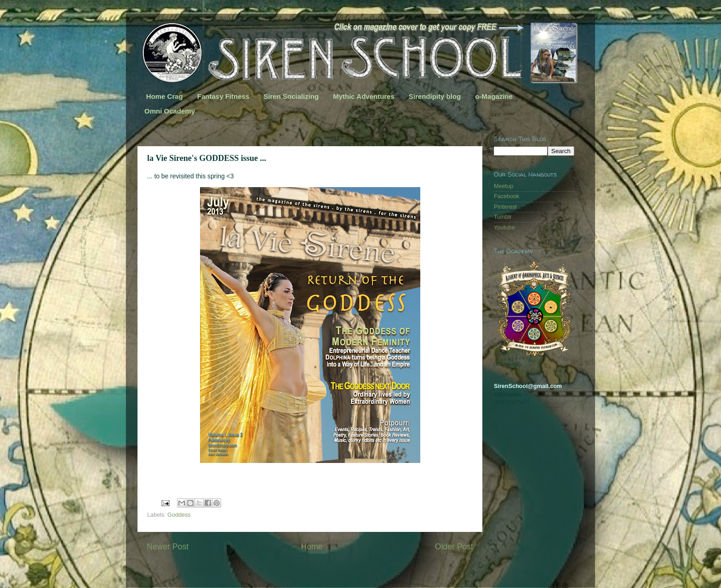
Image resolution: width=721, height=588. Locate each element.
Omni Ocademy (170, 111)
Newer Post (168, 547)
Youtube (504, 228)
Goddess (179, 515)
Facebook (506, 196)
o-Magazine (494, 96)
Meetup (504, 186)
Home (312, 547)
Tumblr (503, 217)
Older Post (454, 547)
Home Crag (165, 96)
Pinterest (505, 207)
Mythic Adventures (364, 96)
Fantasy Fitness (223, 96)
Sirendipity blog (435, 96)
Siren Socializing (291, 96)
